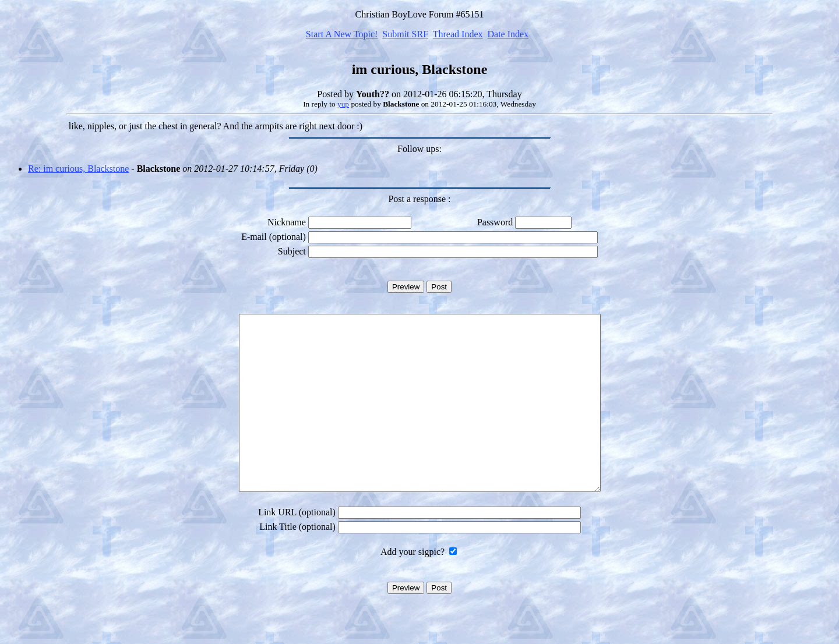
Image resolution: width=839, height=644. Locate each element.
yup (343, 104)
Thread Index (458, 34)
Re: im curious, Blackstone (78, 169)
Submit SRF (405, 34)
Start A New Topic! (342, 34)
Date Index (508, 34)
